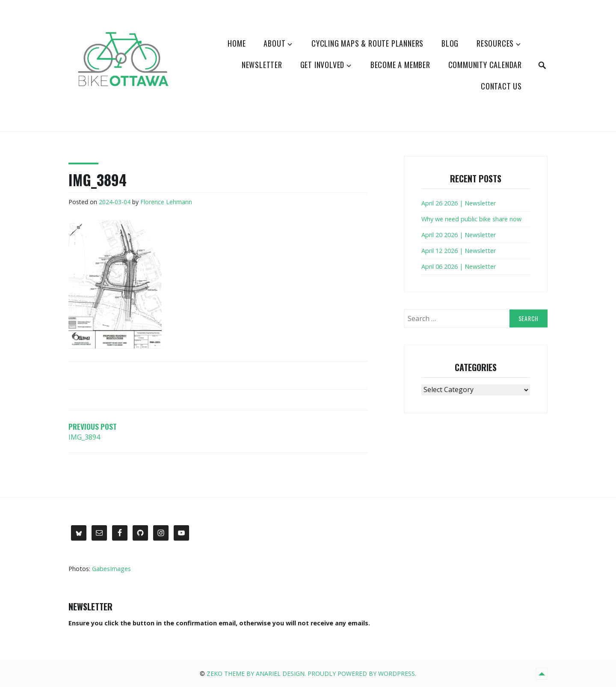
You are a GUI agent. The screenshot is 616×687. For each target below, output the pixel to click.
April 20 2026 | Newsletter (459, 235)
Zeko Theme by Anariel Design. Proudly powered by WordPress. (311, 674)
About (274, 43)
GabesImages (111, 569)
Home (237, 43)
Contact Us (501, 86)
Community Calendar (485, 65)
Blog (450, 43)
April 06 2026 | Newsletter (459, 266)
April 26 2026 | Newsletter (459, 203)
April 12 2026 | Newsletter (459, 251)
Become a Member (400, 65)
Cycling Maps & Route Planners (367, 43)
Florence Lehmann (166, 202)
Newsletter (262, 65)
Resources (495, 43)
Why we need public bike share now (471, 219)
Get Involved (323, 65)
